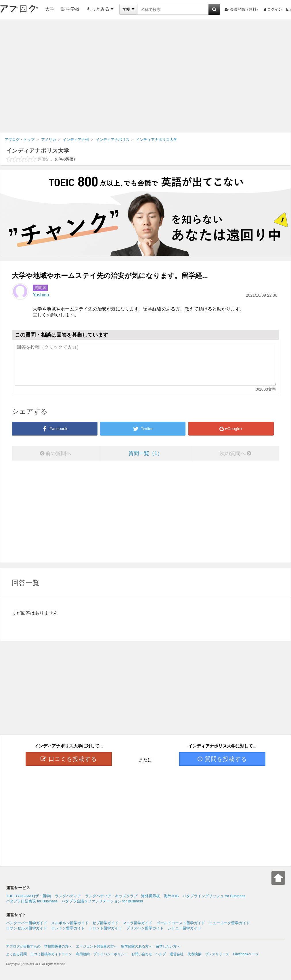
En (288, 9)
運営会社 (177, 954)
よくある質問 (16, 954)
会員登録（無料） (242, 9)
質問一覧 (145, 453)
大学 (50, 9)
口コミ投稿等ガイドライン (51, 954)
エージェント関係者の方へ (97, 946)
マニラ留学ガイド (137, 923)
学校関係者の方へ (58, 946)
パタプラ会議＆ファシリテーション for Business (102, 901)
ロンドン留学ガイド (68, 928)
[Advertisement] (54, 76)
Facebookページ (246, 954)
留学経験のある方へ (137, 946)
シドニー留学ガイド (184, 928)
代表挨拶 (194, 954)
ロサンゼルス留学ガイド (27, 928)
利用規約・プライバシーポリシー (102, 954)
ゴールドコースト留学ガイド (181, 923)
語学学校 (70, 9)
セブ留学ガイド (105, 923)
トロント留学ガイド (105, 928)
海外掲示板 (151, 896)
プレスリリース (217, 954)
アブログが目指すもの (23, 946)
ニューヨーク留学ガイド (229, 923)
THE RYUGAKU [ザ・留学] (29, 896)
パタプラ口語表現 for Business (32, 901)
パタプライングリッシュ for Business (214, 896)
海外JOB (171, 896)
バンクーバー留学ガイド (27, 923)
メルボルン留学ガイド (70, 923)
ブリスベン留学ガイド (145, 928)
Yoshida (41, 295)
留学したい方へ (168, 946)
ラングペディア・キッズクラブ (111, 896)
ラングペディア (68, 896)
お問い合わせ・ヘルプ (149, 954)
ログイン (273, 9)
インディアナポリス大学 (38, 151)
